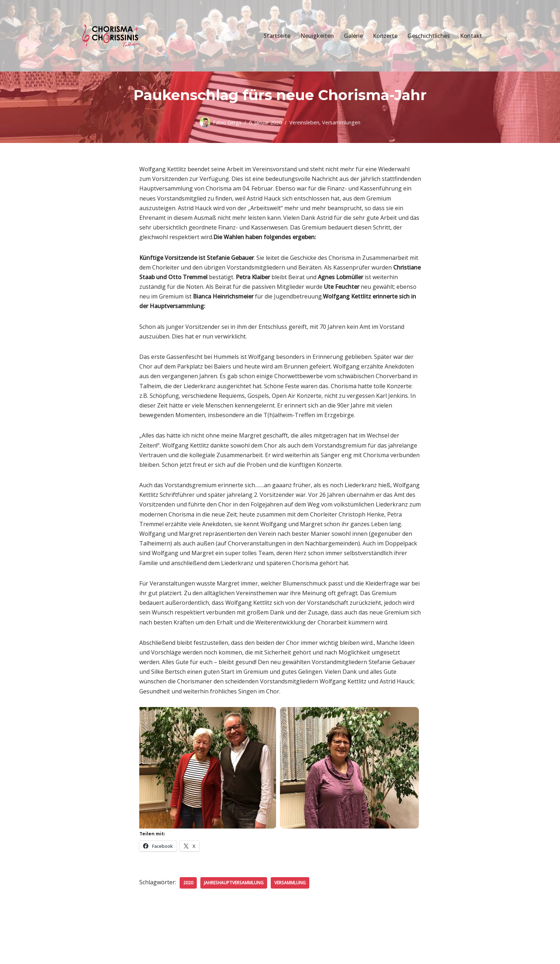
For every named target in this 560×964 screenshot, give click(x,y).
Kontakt (471, 36)
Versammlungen (341, 122)
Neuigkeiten (317, 36)
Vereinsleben (304, 122)
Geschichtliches (429, 36)
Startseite (277, 36)
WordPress (154, 955)
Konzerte (385, 36)
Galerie (353, 36)
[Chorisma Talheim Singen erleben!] (112, 36)
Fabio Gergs (227, 122)
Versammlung (290, 883)
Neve (83, 955)
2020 (188, 883)
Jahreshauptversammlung (234, 883)
